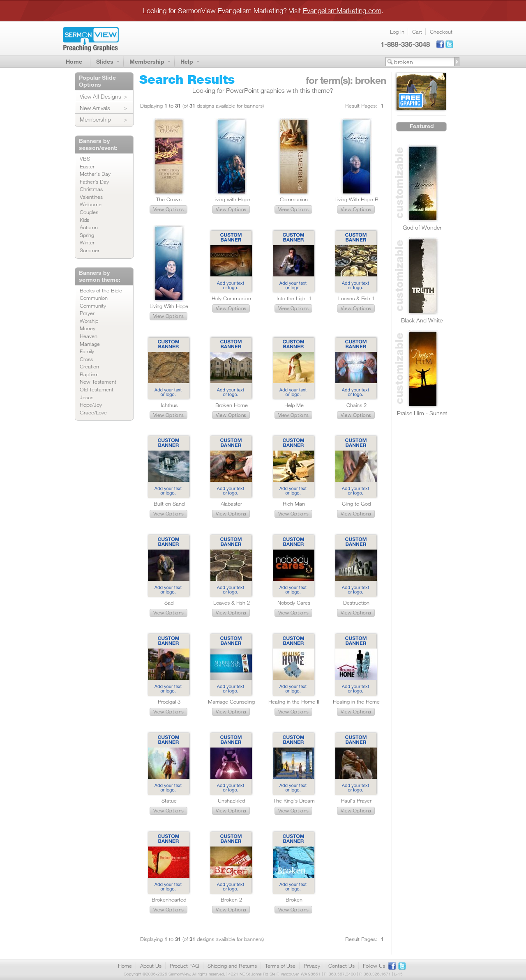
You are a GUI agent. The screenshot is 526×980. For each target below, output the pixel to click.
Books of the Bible (101, 290)
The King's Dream (294, 801)
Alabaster (231, 504)
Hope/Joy (91, 405)
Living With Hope (169, 306)
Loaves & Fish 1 (356, 298)
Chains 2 (356, 405)
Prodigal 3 (169, 702)
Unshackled (231, 801)
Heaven (89, 336)
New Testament (98, 382)
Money (88, 328)
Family (87, 351)
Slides (105, 61)
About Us (151, 966)
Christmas (91, 189)
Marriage (90, 344)
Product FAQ (185, 966)
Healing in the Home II (294, 702)
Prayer (87, 313)
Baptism (89, 374)
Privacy (312, 966)
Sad (169, 603)
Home (74, 61)
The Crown (169, 199)
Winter (87, 242)
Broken (294, 899)
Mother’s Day (95, 174)
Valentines (91, 197)
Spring (87, 235)
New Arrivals (95, 108)
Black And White (422, 320)
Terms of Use (280, 966)
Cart (417, 32)
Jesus (87, 397)
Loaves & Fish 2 (232, 603)
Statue (169, 801)
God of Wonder (422, 227)
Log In (397, 32)
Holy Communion (231, 298)
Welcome (91, 204)
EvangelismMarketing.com (342, 10)
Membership (147, 61)
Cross (86, 359)
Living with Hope (231, 199)
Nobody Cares (294, 603)
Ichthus (169, 405)
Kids (84, 220)
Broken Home (232, 405)
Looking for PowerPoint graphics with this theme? (263, 90)
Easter (87, 166)
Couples (89, 212)
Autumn (89, 227)
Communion (94, 298)
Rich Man (294, 504)
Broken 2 (231, 899)
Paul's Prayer (356, 801)
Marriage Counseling (231, 702)
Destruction (356, 603)
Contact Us (341, 966)
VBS (85, 159)
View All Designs (100, 96)
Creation (89, 366)
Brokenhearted (169, 899)
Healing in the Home (356, 702)
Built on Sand (169, 504)
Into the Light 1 (294, 298)
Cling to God (356, 504)
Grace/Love (93, 412)
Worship (89, 321)
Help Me (294, 405)
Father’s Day (94, 182)
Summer (90, 250)
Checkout (441, 32)
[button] (168, 209)
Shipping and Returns (232, 966)
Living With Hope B (356, 199)
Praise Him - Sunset (422, 413)
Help (187, 61)
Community (93, 306)
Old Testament (97, 389)
